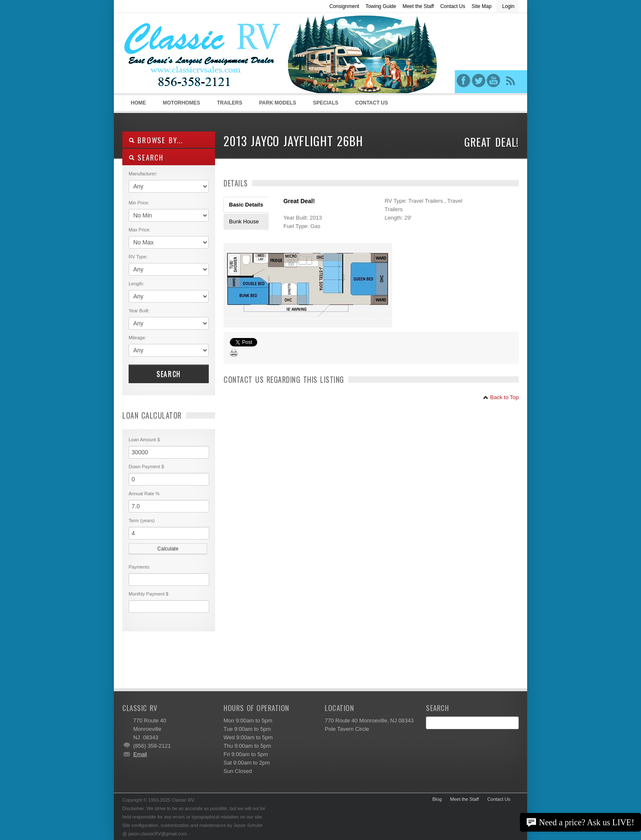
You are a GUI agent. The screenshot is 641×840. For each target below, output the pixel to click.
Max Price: (140, 230)
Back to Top (501, 397)
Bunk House (244, 221)
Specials (326, 103)
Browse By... (156, 140)
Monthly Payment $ (148, 594)
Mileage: (137, 338)
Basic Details (246, 205)
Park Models (277, 103)
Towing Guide (381, 6)
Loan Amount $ (144, 440)
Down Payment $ (146, 467)
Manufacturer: (143, 174)
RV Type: (138, 257)
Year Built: (139, 311)
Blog (437, 799)
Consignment (344, 6)
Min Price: (139, 203)
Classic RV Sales (186, 55)
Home (138, 103)
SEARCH (146, 157)
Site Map (481, 6)
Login (508, 6)
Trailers (228, 105)
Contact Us (453, 6)
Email (140, 754)
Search (169, 374)
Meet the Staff (418, 6)
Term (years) (142, 521)
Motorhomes (180, 105)
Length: (136, 284)
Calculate (168, 549)
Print (234, 353)
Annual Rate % (144, 494)
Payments (139, 567)
